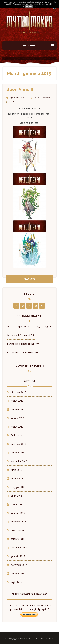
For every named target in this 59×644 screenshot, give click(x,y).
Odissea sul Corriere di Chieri (22, 335)
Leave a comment (42, 98)
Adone (35, 352)
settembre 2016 (19, 461)
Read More (29, 279)
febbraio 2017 (18, 435)
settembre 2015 (19, 548)
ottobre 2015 (18, 539)
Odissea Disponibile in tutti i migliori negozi (29, 326)
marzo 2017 (17, 427)
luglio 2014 (17, 582)
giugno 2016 (17, 478)
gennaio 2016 (18, 513)
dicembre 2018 (19, 392)
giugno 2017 (17, 418)
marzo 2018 (17, 401)
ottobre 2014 (18, 573)
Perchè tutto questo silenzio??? (23, 344)
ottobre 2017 (18, 409)
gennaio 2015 (18, 556)
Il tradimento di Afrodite (19, 352)
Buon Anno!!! (20, 89)
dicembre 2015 (19, 522)
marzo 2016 (17, 504)
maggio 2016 (18, 487)
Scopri (37, 6)
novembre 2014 (19, 565)
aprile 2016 (17, 496)
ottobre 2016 (18, 453)
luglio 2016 (17, 470)
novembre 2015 (19, 530)
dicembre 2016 (19, 444)
